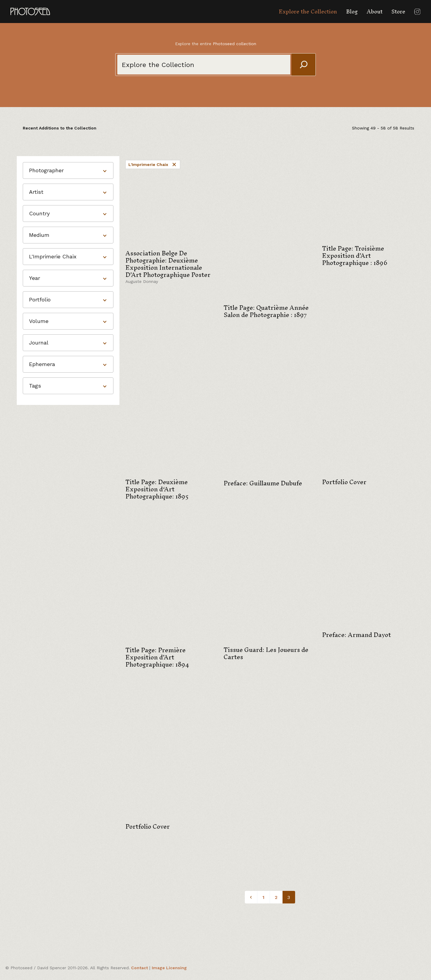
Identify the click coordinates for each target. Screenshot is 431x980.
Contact (139, 968)
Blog (352, 12)
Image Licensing (169, 968)
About (375, 12)
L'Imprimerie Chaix (153, 164)
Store (398, 12)
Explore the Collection (308, 12)
